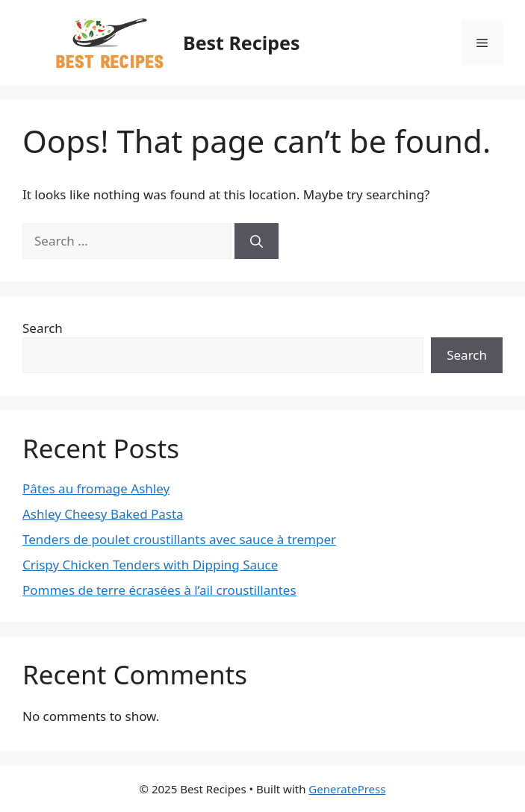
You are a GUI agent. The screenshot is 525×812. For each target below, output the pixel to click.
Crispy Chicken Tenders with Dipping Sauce (150, 565)
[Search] (257, 241)
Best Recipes (241, 43)
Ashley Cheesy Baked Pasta (103, 514)
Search (43, 328)
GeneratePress (347, 789)
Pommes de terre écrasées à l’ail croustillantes (159, 590)
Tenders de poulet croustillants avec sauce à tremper (179, 539)
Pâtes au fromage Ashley (96, 488)
